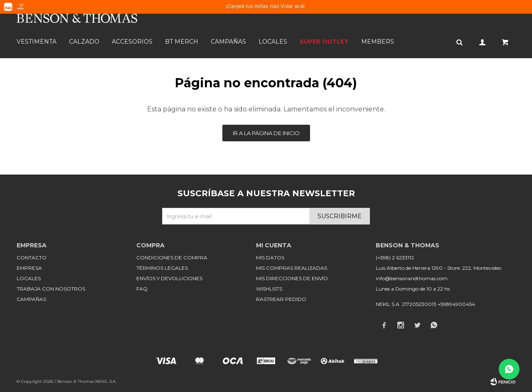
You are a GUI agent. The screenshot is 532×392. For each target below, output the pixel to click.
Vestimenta (37, 42)
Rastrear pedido (281, 299)
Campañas (228, 42)
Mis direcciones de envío (292, 278)
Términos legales (162, 268)
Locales (273, 42)
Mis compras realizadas (292, 268)
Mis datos (270, 258)
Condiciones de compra (172, 258)
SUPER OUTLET (324, 42)
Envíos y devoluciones (169, 278)
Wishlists (269, 289)
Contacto (32, 258)
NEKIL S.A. (106, 381)
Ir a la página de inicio (266, 133)
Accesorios (132, 42)
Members (378, 42)
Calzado (84, 42)
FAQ (142, 289)
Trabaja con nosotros (51, 289)
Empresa (29, 268)
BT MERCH (182, 42)
